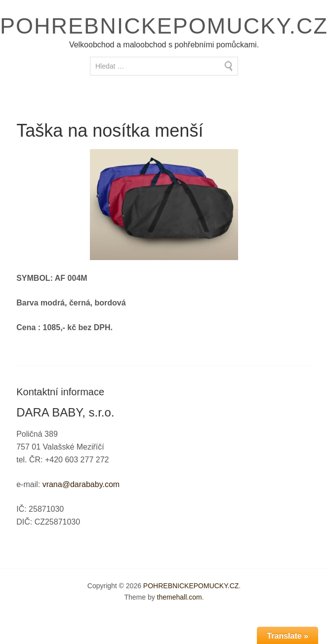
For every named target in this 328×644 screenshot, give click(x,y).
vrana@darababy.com (81, 484)
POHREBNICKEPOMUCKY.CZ (164, 26)
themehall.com (180, 597)
